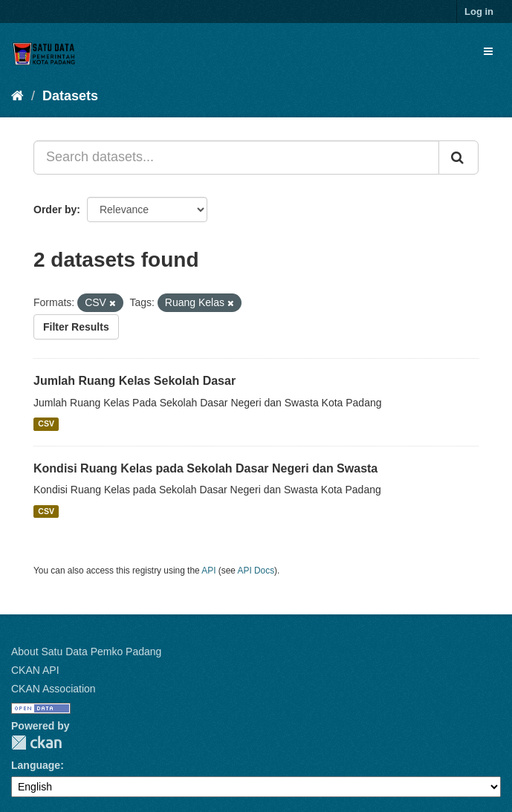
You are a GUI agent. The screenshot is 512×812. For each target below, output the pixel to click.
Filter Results (76, 327)
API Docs (256, 571)
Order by (55, 210)
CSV (46, 424)
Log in (479, 12)
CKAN (36, 743)
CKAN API (35, 670)
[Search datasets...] (236, 157)
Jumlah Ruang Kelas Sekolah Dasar (135, 381)
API (208, 571)
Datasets (70, 96)
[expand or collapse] (488, 51)
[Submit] (458, 157)
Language (36, 765)
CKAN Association (54, 689)
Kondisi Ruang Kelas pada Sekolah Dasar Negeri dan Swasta (205, 468)
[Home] (17, 96)
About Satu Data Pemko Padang (86, 652)
